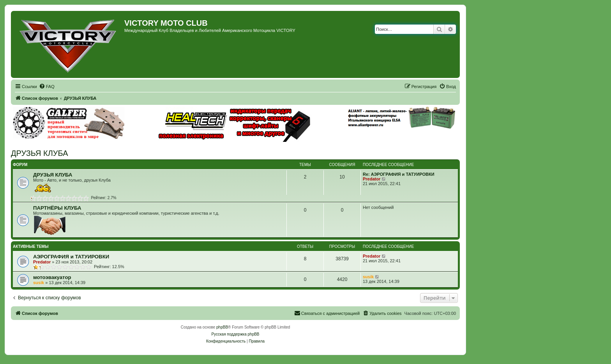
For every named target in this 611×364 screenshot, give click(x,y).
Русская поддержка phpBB (235, 334)
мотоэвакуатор (52, 277)
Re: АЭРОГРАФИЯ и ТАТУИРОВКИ (399, 174)
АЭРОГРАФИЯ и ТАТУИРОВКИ (71, 257)
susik (39, 283)
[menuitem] (47, 87)
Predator (372, 179)
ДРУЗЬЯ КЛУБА (40, 153)
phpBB (222, 327)
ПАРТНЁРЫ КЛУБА (57, 208)
